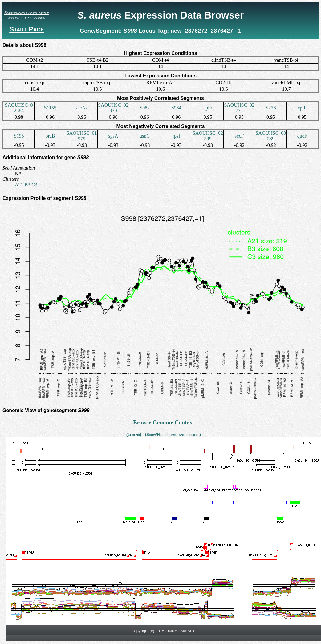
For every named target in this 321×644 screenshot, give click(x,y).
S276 (271, 108)
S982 (145, 108)
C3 (34, 185)
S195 (19, 136)
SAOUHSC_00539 (271, 136)
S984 (176, 108)
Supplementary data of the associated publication (27, 15)
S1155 (50, 108)
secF (239, 136)
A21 (19, 185)
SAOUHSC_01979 (82, 136)
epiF (208, 108)
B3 (28, 185)
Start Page (26, 29)
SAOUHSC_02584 (19, 108)
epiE (302, 108)
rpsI (176, 136)
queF (302, 136)
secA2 (82, 108)
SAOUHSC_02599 (208, 136)
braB (50, 136)
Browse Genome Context (164, 422)
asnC (145, 136)
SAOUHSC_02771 (239, 108)
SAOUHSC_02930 (113, 108)
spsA (113, 136)
